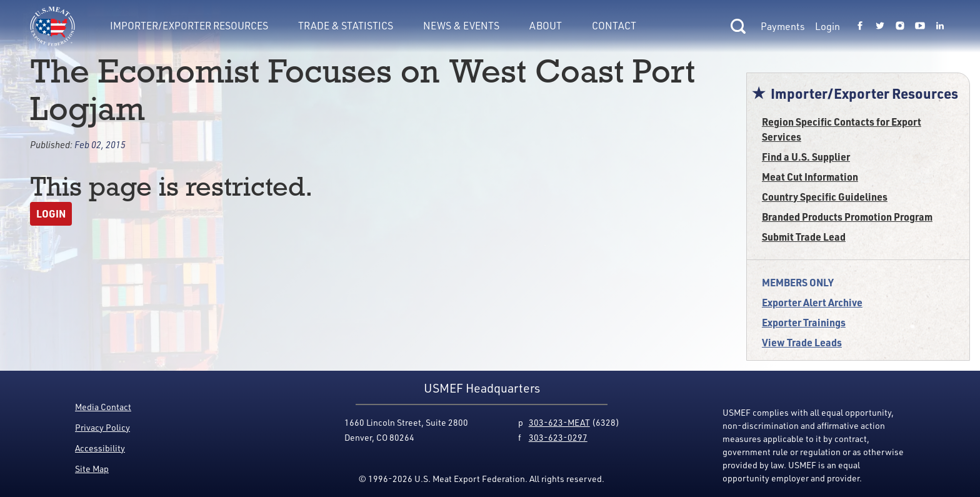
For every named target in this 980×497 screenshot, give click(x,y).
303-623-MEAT (559, 422)
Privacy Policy (102, 427)
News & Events (461, 26)
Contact (614, 26)
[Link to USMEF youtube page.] (920, 26)
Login (827, 26)
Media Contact (103, 407)
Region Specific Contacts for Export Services (842, 129)
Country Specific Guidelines (825, 197)
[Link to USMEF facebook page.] (860, 26)
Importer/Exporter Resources (189, 26)
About (546, 26)
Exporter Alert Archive (812, 302)
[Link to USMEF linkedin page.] (940, 26)
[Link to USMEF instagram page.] (900, 26)
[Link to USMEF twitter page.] (880, 26)
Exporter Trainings (804, 322)
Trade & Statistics (346, 26)
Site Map (92, 469)
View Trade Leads (802, 342)
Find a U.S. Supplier (806, 157)
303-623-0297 (558, 437)
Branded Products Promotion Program (847, 217)
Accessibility (100, 448)
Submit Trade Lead (804, 237)
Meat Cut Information (810, 177)
